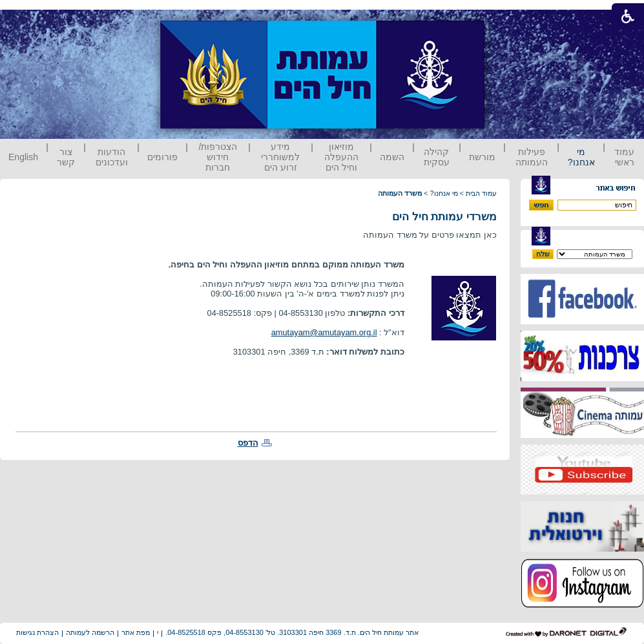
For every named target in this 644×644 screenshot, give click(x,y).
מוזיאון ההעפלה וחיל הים (341, 157)
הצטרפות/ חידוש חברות (218, 157)
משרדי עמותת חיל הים (444, 217)
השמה (392, 157)
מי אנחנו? (581, 157)
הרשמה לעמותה (90, 632)
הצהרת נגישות (37, 632)
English (23, 157)
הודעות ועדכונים (112, 157)
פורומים (162, 157)
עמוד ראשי (624, 157)
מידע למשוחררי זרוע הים (280, 157)
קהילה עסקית (437, 157)
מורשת (482, 157)
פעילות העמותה (532, 157)
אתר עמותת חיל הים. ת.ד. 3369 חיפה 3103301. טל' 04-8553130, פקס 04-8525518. (292, 632)
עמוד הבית (481, 193)
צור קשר (66, 157)
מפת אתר (136, 632)
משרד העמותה (400, 193)
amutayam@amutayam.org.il (324, 332)
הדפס (248, 443)
